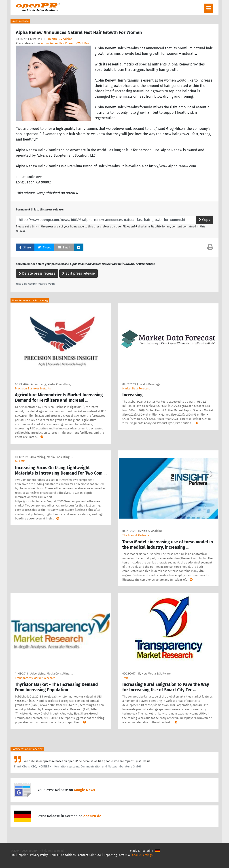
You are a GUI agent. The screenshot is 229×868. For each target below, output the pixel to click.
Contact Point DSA (90, 855)
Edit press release (78, 273)
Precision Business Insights (33, 388)
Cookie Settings (142, 855)
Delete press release (37, 273)
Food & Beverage (149, 384)
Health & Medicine (60, 39)
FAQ (13, 855)
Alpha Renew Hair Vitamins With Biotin (67, 43)
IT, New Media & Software (154, 674)
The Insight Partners (136, 535)
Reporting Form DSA (117, 855)
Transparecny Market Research (35, 678)
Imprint (23, 855)
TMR (125, 678)
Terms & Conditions (63, 855)
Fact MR (20, 461)
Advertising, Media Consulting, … (52, 384)
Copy (205, 220)
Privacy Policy (39, 855)
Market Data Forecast (136, 388)
